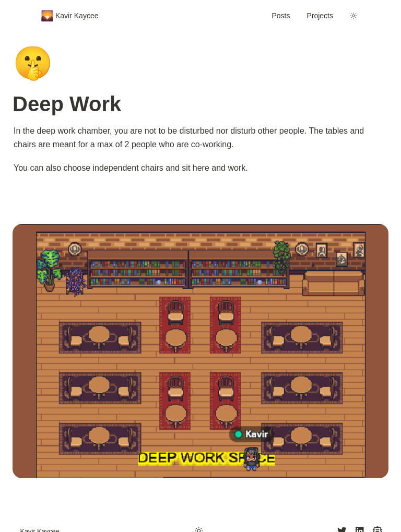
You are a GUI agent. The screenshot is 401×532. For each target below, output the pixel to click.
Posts (281, 16)
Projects (320, 16)
